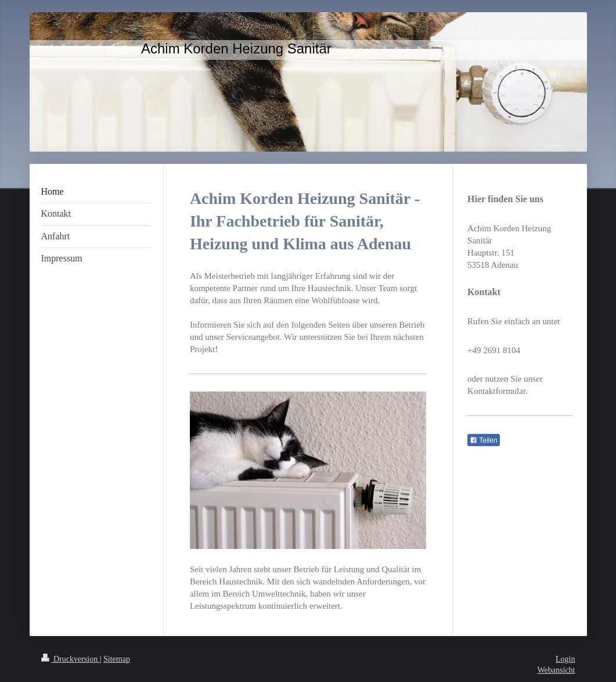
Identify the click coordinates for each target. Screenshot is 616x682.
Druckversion (71, 659)
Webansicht (556, 670)
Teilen (483, 440)
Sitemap (117, 659)
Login (565, 659)
